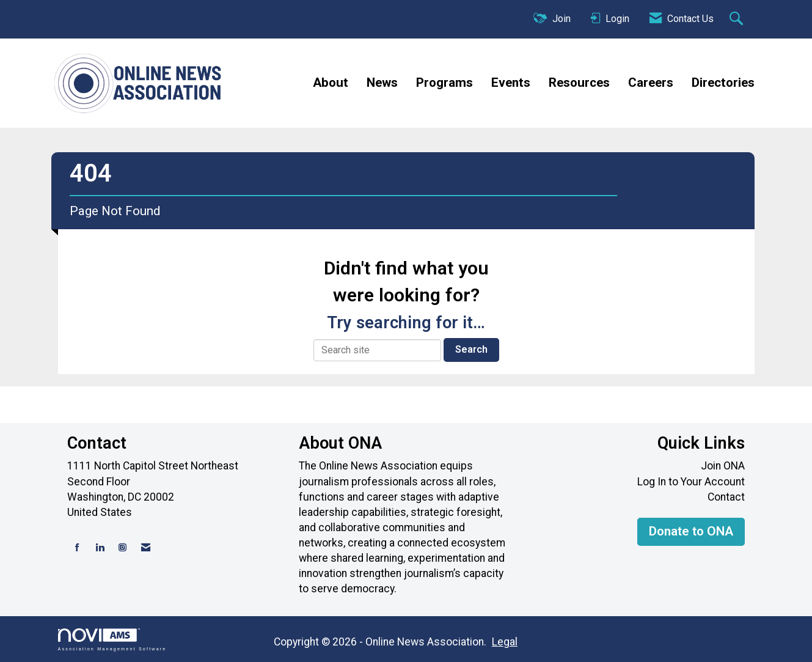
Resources (579, 83)
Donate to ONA (691, 531)
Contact (726, 497)
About (331, 83)
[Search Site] (738, 20)
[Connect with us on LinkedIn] (100, 548)
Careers (651, 83)
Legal (505, 642)
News (382, 83)
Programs (444, 83)
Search (471, 349)
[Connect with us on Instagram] (123, 548)
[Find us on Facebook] (77, 548)
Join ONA (723, 466)
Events (511, 83)
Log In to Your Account (691, 482)
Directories (723, 83)
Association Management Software (112, 640)
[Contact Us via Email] (146, 548)
